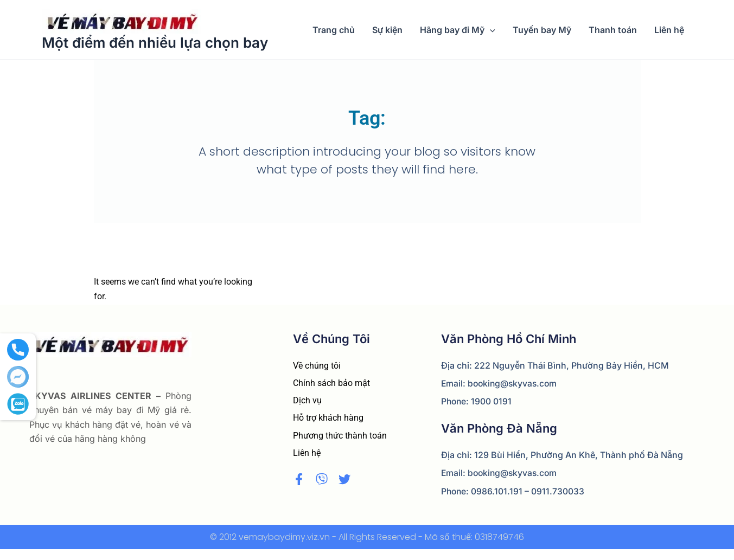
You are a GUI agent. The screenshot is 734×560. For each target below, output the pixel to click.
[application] (490, 30)
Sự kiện (387, 30)
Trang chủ (334, 30)
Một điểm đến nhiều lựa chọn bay (155, 43)
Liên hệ (669, 30)
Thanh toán (613, 30)
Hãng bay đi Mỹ (458, 30)
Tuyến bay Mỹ (542, 30)
